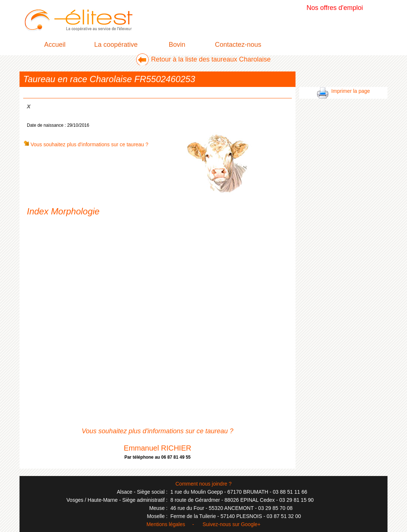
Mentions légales (166, 524)
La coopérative (116, 45)
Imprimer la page (344, 91)
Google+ (251, 524)
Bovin (177, 45)
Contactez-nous (238, 45)
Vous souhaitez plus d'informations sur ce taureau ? (86, 144)
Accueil (55, 45)
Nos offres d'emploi (335, 8)
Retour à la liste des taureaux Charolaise (211, 59)
